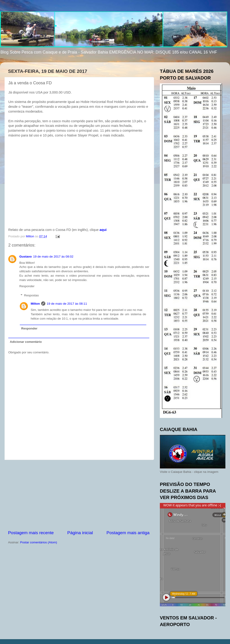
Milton (35, 304)
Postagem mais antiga (128, 533)
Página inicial (80, 533)
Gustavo (26, 257)
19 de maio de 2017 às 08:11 (67, 304)
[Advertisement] (79, 495)
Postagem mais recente (31, 533)
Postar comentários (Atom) (39, 542)
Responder (27, 286)
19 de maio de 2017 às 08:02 (53, 257)
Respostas (32, 295)
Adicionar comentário (26, 342)
